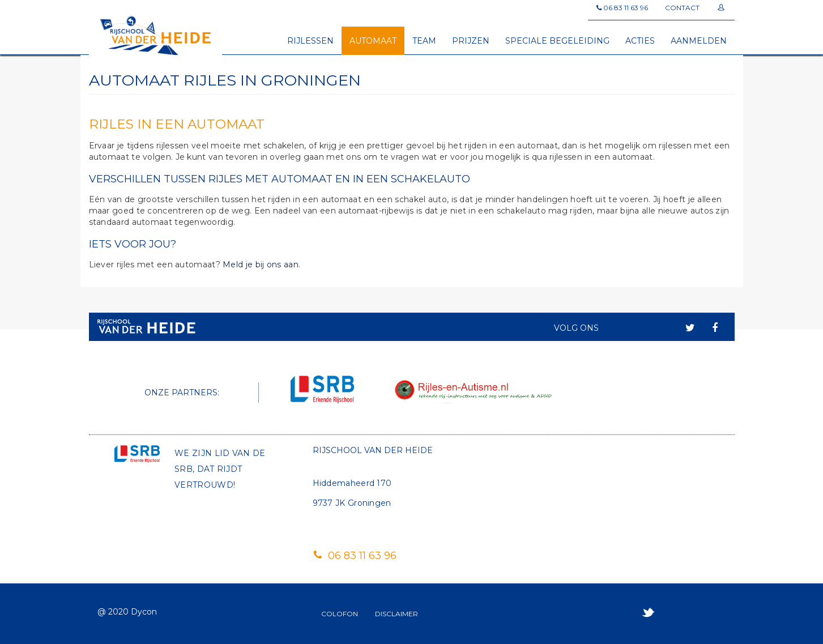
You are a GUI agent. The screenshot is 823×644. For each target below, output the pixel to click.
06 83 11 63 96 (355, 556)
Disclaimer (396, 614)
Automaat (373, 41)
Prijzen (471, 41)
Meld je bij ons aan (261, 265)
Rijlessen (310, 41)
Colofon (340, 614)
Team (424, 41)
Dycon (144, 612)
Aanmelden (699, 41)
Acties (640, 41)
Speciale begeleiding (557, 41)
